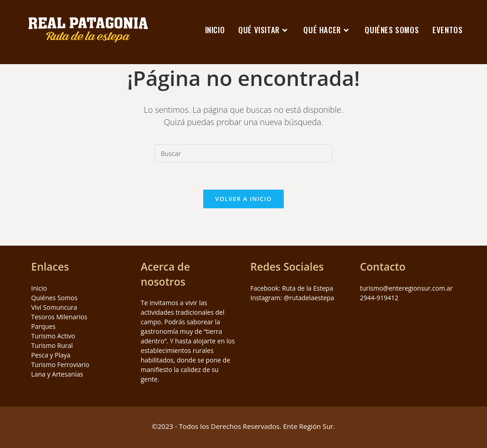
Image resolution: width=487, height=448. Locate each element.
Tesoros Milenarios (59, 317)
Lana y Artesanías (57, 374)
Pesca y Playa (51, 355)
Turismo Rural (52, 345)
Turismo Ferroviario (60, 365)
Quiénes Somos (55, 298)
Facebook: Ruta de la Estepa (291, 288)
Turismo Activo (53, 336)
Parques (44, 326)
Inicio (39, 288)
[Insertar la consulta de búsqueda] (243, 153)
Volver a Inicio (243, 199)
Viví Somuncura (54, 307)
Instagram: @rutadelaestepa (292, 298)
